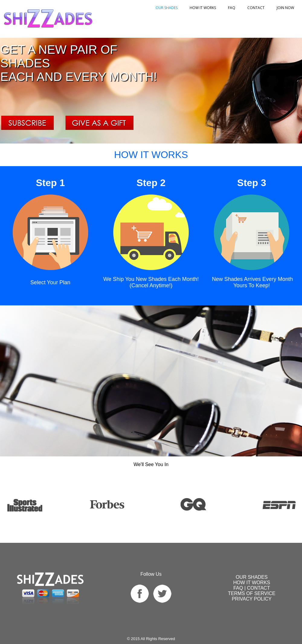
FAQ (232, 8)
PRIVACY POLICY (252, 599)
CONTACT (259, 588)
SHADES (252, 577)
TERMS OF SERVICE (252, 593)
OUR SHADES (167, 8)
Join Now (285, 8)
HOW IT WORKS (203, 8)
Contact (256, 8)
